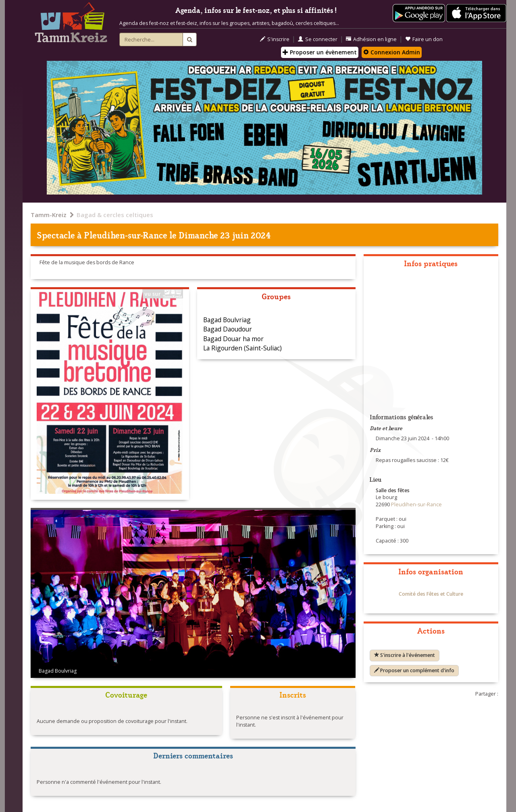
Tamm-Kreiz (49, 215)
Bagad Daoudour (228, 329)
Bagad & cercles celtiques (115, 215)
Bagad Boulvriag (227, 320)
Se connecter (318, 39)
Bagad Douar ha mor (233, 339)
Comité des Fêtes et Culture (431, 594)
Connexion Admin (392, 52)
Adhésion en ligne (371, 39)
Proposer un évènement (320, 52)
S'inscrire (275, 39)
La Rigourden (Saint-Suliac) (242, 348)
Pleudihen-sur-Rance (126, 235)
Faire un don (424, 39)
